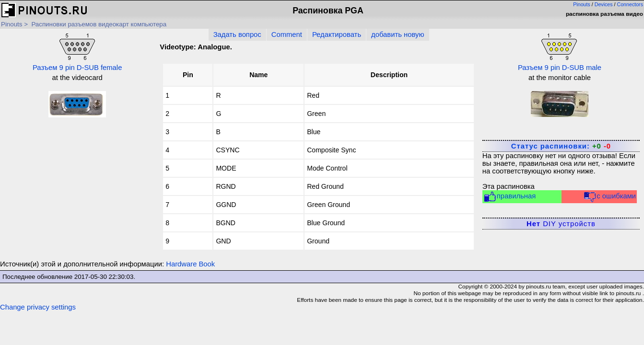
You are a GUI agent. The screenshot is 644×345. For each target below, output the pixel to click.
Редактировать (337, 34)
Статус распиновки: (561, 146)
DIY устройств (561, 224)
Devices (604, 4)
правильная (509, 197)
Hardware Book (190, 264)
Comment (287, 34)
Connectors (630, 4)
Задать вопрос (237, 34)
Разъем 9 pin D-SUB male (560, 51)
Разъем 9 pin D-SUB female (77, 51)
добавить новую (398, 34)
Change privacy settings (38, 307)
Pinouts (582, 4)
